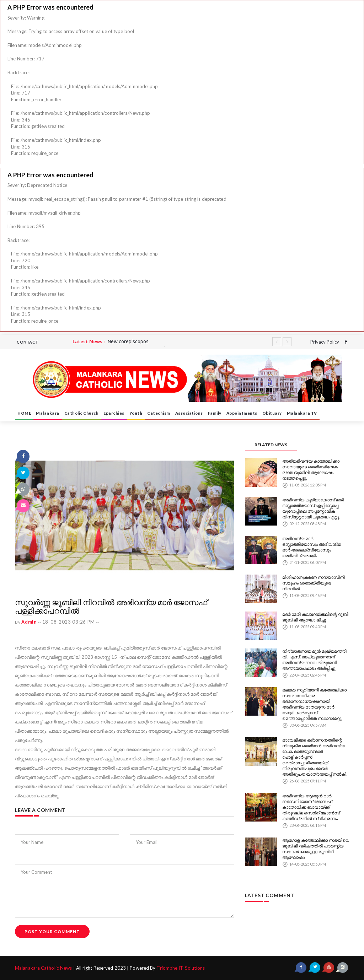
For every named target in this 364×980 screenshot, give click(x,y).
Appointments (242, 413)
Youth (136, 413)
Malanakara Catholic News (44, 968)
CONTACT (28, 342)
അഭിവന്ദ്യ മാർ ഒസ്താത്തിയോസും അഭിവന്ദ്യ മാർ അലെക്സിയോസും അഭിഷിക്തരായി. (316, 543)
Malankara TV (302, 413)
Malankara (48, 413)
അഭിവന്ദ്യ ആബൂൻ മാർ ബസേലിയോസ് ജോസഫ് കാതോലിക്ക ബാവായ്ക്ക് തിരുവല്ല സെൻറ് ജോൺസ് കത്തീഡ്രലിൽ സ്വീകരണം (315, 798)
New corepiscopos (128, 341)
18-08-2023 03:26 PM (70, 622)
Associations (189, 413)
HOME (24, 413)
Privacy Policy (325, 342)
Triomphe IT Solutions (179, 968)
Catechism (159, 413)
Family (215, 413)
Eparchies (114, 413)
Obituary (272, 413)
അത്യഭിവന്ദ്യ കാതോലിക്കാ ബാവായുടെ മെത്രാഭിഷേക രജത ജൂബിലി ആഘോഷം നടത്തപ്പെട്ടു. (314, 467)
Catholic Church (82, 413)
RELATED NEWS (271, 445)
